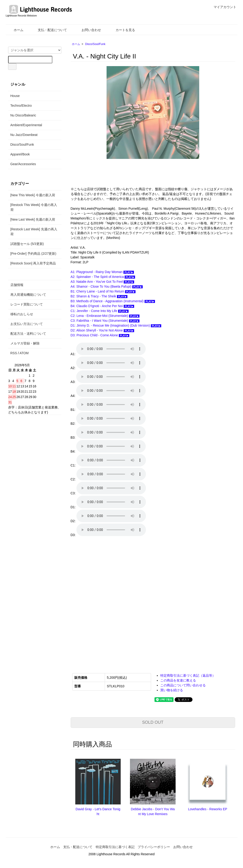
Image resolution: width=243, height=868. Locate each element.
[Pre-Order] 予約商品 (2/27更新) (33, 254)
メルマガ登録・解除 (25, 343)
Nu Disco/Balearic (23, 115)
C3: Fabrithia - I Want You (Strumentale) (105, 321)
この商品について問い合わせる (183, 685)
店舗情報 (17, 285)
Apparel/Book (20, 154)
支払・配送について (49, 30)
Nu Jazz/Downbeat (24, 135)
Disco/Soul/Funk (95, 44)
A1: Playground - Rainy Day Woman (102, 272)
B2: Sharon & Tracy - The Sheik (99, 296)
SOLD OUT (153, 722)
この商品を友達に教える (178, 680)
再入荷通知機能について (28, 295)
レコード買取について (27, 304)
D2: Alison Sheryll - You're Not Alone (102, 330)
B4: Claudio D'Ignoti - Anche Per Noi (102, 306)
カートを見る (122, 30)
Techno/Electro (21, 106)
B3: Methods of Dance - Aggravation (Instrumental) (113, 301)
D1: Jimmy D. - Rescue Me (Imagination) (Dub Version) (116, 325)
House (15, 96)
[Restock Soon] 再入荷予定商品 (33, 263)
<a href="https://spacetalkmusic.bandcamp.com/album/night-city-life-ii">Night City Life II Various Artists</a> (117, 602)
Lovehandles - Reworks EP (208, 809)
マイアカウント (222, 7)
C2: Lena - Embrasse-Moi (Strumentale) (105, 316)
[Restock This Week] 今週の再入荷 (34, 207)
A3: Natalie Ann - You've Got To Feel (103, 282)
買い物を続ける (172, 690)
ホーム (15, 30)
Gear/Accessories (23, 164)
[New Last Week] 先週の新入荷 (33, 219)
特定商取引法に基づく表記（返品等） (188, 675)
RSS (14, 353)
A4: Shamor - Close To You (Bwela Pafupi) (107, 286)
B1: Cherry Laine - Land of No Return (103, 291)
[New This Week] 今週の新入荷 (33, 195)
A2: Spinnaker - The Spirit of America (103, 277)
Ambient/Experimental (26, 125)
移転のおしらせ (22, 314)
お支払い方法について (27, 324)
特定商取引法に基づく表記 (115, 847)
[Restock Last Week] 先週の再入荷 (34, 232)
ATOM (24, 353)
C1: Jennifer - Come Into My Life (100, 311)
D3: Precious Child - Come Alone (100, 335)
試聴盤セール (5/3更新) (27, 244)
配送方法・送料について (28, 334)
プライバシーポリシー (154, 847)
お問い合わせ (88, 30)
